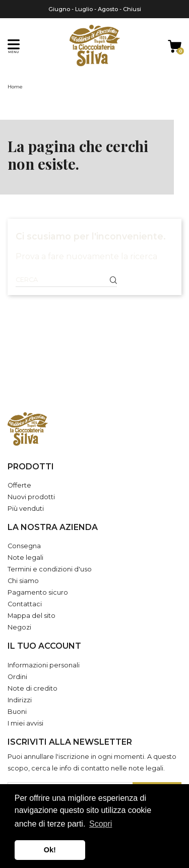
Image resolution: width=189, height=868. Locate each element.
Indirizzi (20, 700)
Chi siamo (23, 581)
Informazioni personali (44, 665)
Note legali (25, 558)
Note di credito (33, 688)
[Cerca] (66, 280)
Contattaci (25, 604)
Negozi (19, 627)
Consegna (24, 546)
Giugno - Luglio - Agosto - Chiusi (95, 9)
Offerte (19, 485)
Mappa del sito (31, 616)
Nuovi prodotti (31, 497)
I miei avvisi (25, 723)
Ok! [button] (50, 850)
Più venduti (26, 509)
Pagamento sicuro (38, 592)
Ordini (17, 677)
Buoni (17, 712)
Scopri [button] (101, 824)
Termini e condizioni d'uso (50, 569)
